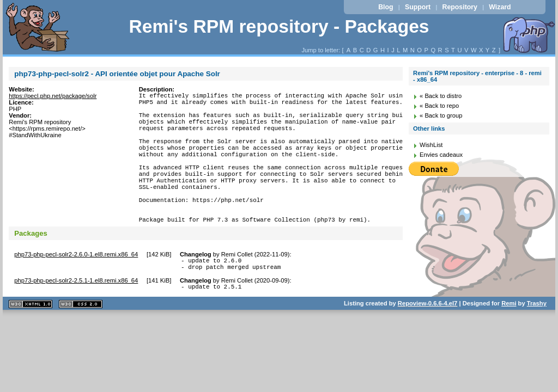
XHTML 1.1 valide (31, 342)
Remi (509, 341)
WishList (431, 145)
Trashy (537, 341)
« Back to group (441, 115)
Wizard (500, 7)
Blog (386, 7)
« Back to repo (439, 106)
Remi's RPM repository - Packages (279, 26)
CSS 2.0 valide (81, 342)
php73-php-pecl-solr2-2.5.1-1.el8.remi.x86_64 (76, 316)
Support (418, 7)
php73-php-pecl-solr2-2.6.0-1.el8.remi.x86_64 (76, 287)
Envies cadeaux (441, 155)
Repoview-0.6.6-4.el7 (427, 341)
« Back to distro (441, 96)
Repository (460, 7)
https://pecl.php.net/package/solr (53, 96)
